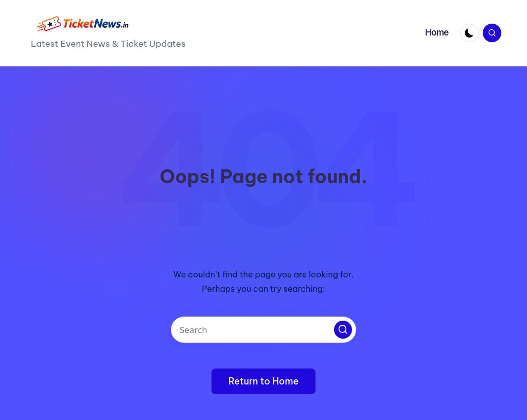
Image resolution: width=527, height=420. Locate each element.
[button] (343, 330)
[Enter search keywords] (263, 330)
